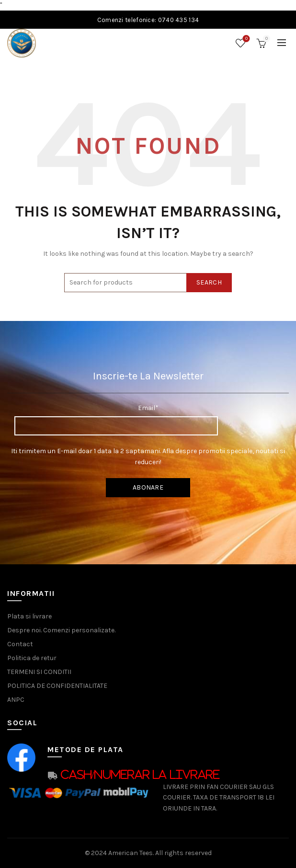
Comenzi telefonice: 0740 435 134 (148, 20)
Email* (148, 408)
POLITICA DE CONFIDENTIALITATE (57, 686)
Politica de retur (32, 658)
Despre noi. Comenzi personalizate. (61, 630)
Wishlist (245, 39)
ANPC (16, 700)
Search (209, 282)
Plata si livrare (29, 616)
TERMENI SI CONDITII (39, 672)
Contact (20, 644)
